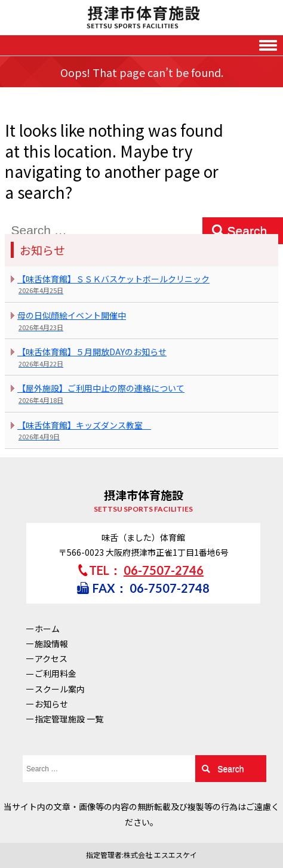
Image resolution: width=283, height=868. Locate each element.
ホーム (47, 629)
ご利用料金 (56, 673)
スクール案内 (60, 689)
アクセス (51, 658)
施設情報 (51, 644)
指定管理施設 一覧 (69, 719)
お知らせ (51, 704)
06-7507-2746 (164, 570)
